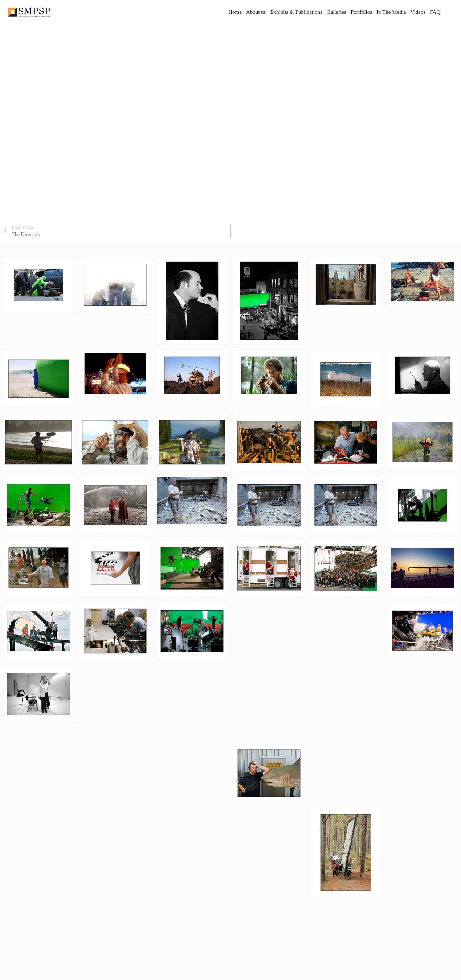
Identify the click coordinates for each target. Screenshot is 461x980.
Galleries (336, 12)
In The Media (391, 12)
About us (256, 12)
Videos (418, 12)
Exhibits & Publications (296, 12)
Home (235, 12)
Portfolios (361, 12)
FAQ (435, 12)
